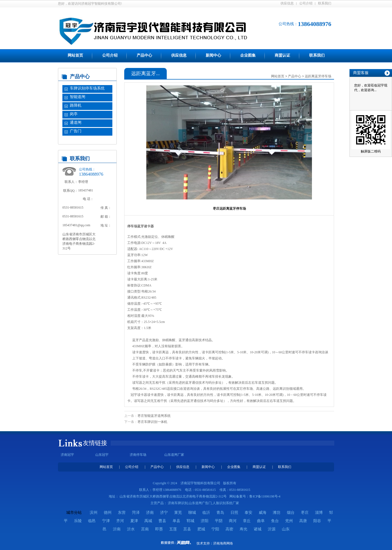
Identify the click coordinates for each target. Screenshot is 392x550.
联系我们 (325, 3)
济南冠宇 (67, 455)
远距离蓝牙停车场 (318, 76)
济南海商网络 (223, 543)
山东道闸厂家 (174, 455)
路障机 (76, 105)
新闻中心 (213, 55)
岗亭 (74, 114)
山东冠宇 (102, 455)
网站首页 (75, 55)
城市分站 (74, 513)
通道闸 (76, 123)
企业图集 (248, 55)
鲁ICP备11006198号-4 (265, 496)
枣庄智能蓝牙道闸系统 (154, 416)
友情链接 (95, 443)
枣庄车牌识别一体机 (152, 422)
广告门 (76, 131)
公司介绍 (306, 3)
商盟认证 (282, 55)
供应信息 (287, 3)
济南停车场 (138, 455)
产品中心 (144, 55)
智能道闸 (78, 97)
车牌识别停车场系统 (87, 88)
